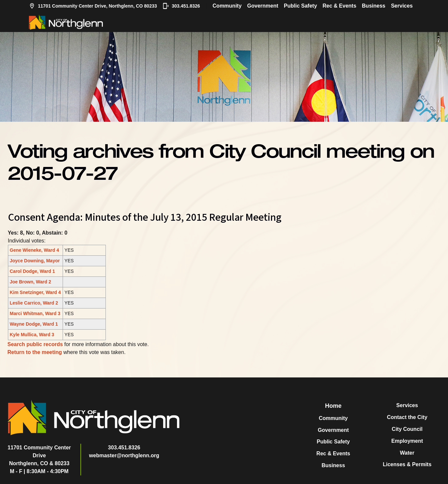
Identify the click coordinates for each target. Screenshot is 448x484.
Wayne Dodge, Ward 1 (34, 324)
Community (227, 6)
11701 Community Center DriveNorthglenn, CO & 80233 (39, 455)
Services (402, 6)
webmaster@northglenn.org (124, 455)
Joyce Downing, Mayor (35, 261)
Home (333, 406)
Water (407, 453)
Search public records (35, 344)
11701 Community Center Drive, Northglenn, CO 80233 (93, 6)
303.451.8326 (181, 6)
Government (263, 6)
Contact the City (407, 417)
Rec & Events (340, 6)
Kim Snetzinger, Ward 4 (35, 292)
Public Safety (300, 6)
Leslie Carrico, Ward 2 (34, 303)
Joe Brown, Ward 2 (31, 282)
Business (374, 6)
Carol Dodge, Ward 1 (32, 271)
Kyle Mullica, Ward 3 (32, 335)
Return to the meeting (35, 352)
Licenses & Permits (407, 464)
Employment (407, 441)
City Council (407, 429)
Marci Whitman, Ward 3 (35, 313)
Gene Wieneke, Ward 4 (35, 250)
